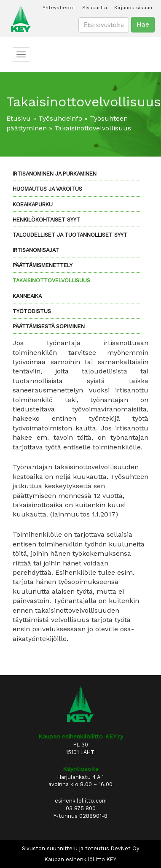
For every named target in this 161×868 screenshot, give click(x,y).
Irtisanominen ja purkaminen (55, 174)
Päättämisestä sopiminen (49, 326)
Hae (143, 24)
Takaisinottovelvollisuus (51, 280)
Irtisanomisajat (36, 250)
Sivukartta (95, 8)
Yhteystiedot (59, 8)
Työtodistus (32, 311)
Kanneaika (27, 296)
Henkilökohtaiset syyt (46, 220)
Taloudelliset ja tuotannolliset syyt (70, 235)
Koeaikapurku (33, 204)
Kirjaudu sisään (133, 8)
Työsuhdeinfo (60, 118)
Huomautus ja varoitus (47, 189)
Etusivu (19, 118)
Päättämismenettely (43, 265)
